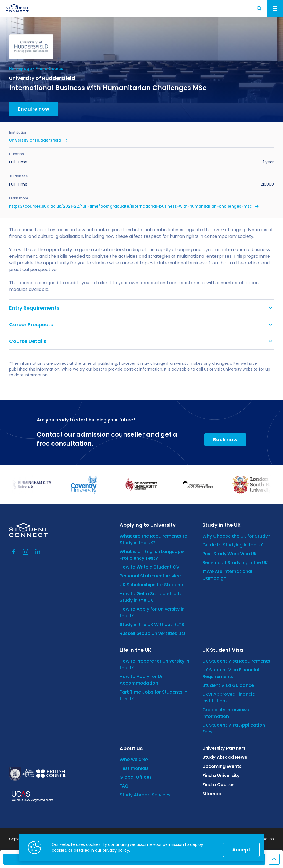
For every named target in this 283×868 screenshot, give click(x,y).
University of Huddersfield (35, 140)
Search (259, 8)
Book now (225, 440)
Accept (241, 850)
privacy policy (116, 850)
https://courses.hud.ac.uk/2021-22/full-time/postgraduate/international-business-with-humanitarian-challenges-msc (131, 206)
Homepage (20, 69)
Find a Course (49, 69)
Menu (275, 8)
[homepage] (17, 8)
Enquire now (34, 109)
